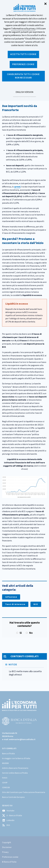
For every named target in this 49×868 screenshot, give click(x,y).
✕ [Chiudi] (45, 4)
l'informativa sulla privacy (23, 29)
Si (19, 633)
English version (24, 94)
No (29, 633)
